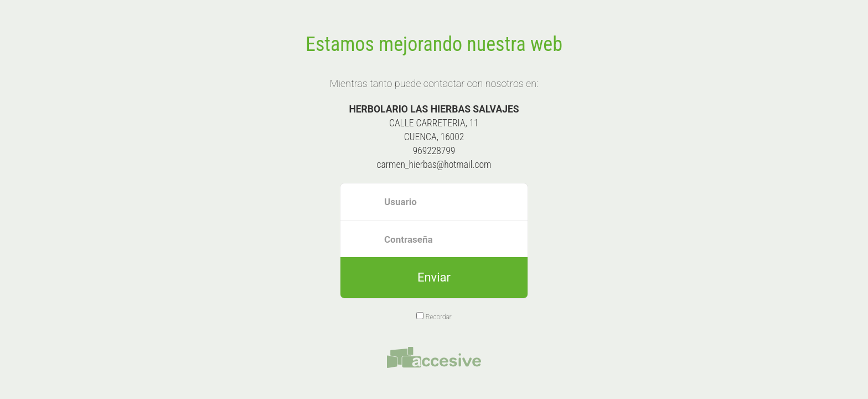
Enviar (434, 277)
